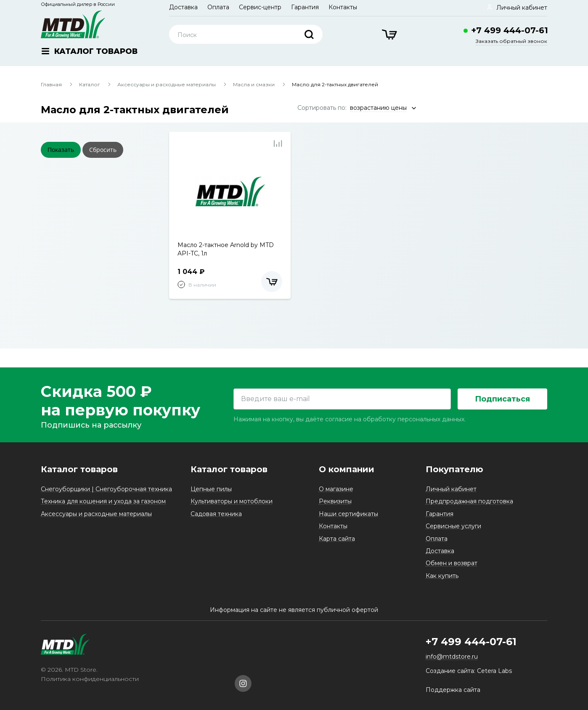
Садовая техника (216, 514)
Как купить (442, 576)
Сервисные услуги (453, 527)
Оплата (218, 7)
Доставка (183, 7)
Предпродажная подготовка (469, 502)
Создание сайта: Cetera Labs (469, 671)
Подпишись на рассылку (91, 425)
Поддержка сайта (453, 690)
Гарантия (305, 7)
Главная (51, 84)
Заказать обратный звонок (511, 41)
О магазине (336, 489)
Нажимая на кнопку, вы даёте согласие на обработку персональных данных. (350, 420)
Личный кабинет (451, 489)
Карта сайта (337, 539)
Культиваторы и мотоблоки (232, 502)
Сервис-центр (260, 7)
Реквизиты (335, 502)
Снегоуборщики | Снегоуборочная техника (106, 489)
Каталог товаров (79, 469)
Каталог (90, 84)
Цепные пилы (211, 489)
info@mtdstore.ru (452, 657)
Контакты (343, 7)
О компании (347, 469)
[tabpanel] (230, 191)
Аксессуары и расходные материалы (167, 84)
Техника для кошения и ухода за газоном (103, 502)
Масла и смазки (254, 84)
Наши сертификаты (348, 514)
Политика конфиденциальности (90, 679)
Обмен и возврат (452, 564)
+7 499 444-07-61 (510, 30)
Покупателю (454, 469)
